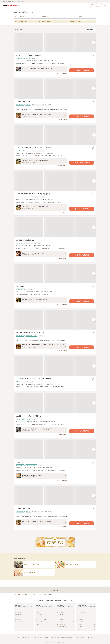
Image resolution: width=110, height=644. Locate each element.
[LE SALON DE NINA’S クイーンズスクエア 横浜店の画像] (55, 135)
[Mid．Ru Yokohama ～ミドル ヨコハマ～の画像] (55, 320)
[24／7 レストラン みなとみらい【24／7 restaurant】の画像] (55, 366)
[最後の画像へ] (94, 42)
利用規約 (25, 637)
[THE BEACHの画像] (55, 273)
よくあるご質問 (89, 637)
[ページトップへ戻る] (55, 590)
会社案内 (20, 637)
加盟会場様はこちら (56, 637)
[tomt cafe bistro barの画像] (55, 89)
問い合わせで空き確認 (82, 255)
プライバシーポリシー (37, 637)
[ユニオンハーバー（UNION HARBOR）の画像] (55, 42)
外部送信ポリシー (47, 637)
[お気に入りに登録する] (93, 56)
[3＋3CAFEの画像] (55, 449)
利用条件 (29, 637)
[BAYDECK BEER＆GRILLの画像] (55, 227)
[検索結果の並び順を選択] (91, 30)
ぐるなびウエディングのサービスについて (76, 637)
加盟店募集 (64, 637)
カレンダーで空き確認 (82, 70)
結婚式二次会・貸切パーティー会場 (40, 595)
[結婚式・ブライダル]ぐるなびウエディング (22, 595)
